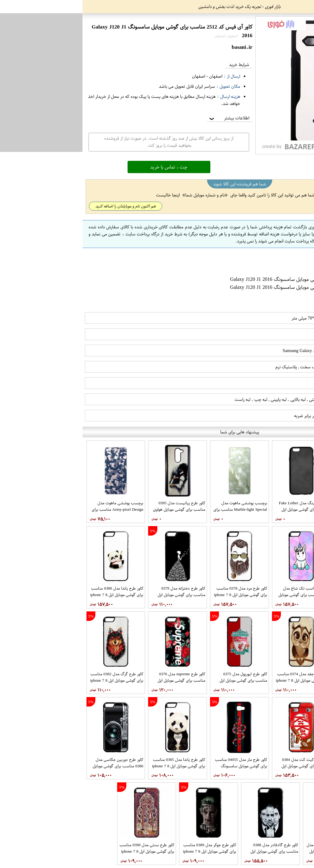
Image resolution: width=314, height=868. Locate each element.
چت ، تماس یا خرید (86, 167)
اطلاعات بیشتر (146, 118)
